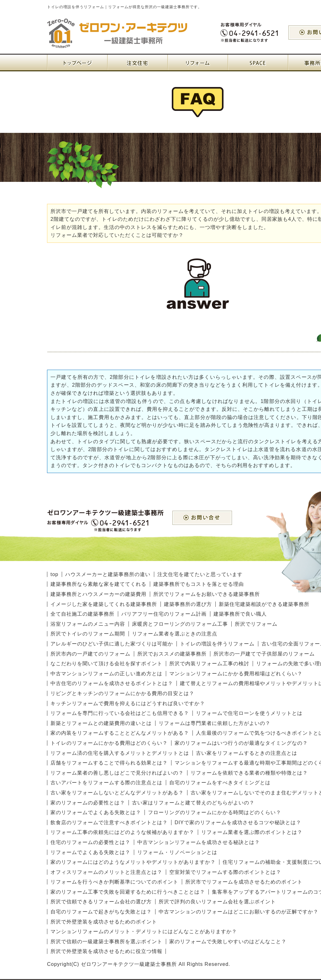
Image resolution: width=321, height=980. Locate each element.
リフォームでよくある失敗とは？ (90, 852)
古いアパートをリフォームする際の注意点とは (106, 783)
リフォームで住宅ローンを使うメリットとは (249, 713)
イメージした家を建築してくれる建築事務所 (104, 604)
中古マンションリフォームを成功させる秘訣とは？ (199, 842)
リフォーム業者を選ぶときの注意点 (175, 634)
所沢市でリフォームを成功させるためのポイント (244, 882)
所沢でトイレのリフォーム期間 (88, 634)
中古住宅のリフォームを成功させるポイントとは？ (112, 683)
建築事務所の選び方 (188, 604)
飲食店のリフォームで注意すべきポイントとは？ (109, 822)
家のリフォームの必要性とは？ (88, 803)
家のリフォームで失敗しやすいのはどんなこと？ (228, 942)
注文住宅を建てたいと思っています (200, 574)
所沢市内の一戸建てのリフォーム (90, 654)
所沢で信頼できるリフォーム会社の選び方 (101, 902)
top (54, 574)
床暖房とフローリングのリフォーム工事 (180, 624)
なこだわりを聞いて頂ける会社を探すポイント (106, 664)
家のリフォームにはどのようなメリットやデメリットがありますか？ (133, 862)
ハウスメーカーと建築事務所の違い (108, 574)
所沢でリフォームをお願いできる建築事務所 (207, 594)
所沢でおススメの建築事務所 (172, 654)
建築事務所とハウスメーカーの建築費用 (98, 594)
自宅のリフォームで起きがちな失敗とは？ (101, 912)
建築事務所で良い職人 (240, 614)
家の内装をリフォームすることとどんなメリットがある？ (120, 733)
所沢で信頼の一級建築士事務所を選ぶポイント (106, 942)
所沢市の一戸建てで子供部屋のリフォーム (264, 654)
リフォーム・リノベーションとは (177, 852)
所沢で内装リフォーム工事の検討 (209, 664)
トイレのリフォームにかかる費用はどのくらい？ (109, 743)
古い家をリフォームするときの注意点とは (247, 753)
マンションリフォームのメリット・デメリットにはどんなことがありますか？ (144, 931)
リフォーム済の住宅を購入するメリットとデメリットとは (120, 753)
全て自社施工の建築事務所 (82, 614)
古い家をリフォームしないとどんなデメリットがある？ (117, 793)
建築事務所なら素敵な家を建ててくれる (98, 584)
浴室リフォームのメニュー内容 (88, 624)
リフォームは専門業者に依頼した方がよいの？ (215, 723)
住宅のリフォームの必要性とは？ (90, 842)
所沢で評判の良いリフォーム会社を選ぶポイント (217, 902)
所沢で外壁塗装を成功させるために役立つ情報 (106, 951)
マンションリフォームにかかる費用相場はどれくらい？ (236, 674)
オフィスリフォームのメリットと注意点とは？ (106, 872)
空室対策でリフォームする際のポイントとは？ (225, 872)
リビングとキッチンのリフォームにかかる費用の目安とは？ (122, 693)
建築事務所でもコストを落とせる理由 (199, 584)
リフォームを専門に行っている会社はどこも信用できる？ (120, 713)
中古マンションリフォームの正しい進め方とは (106, 674)
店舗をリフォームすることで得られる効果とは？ (109, 763)
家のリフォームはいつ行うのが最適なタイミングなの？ (241, 743)
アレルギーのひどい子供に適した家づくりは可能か (112, 644)
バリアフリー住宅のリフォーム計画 (164, 614)
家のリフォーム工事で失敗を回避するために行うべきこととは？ (128, 892)
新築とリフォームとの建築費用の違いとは (101, 723)
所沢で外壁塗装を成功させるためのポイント (104, 922)
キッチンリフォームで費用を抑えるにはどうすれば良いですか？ (128, 703)
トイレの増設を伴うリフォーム (217, 644)
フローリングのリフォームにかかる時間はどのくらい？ (215, 812)
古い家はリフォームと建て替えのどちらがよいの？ (193, 803)
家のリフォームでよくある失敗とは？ (96, 812)
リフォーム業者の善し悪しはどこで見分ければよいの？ (117, 773)
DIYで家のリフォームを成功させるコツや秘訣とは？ (238, 822)
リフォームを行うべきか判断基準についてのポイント (114, 882)
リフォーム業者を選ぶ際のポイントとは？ (252, 832)
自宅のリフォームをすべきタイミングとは (220, 783)
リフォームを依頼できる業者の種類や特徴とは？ (249, 773)
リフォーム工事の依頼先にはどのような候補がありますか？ (122, 832)
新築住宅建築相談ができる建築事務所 (264, 604)
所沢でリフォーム (256, 624)
